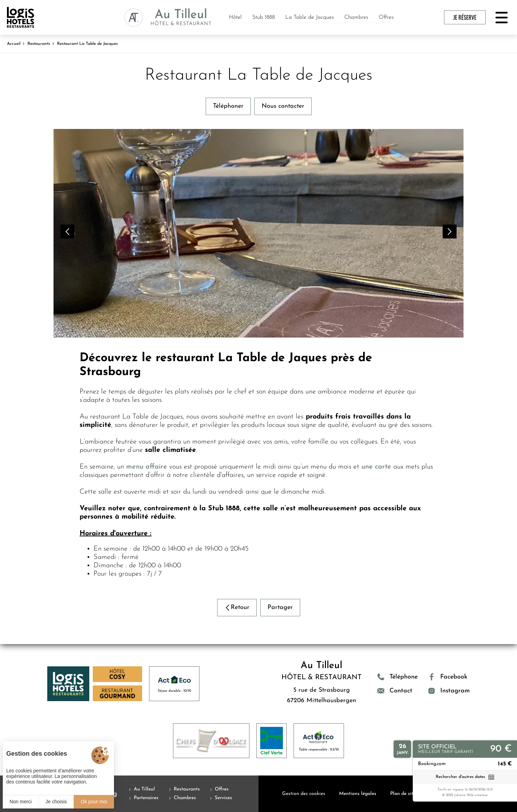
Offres (386, 17)
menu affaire (147, 467)
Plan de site (403, 794)
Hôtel (235, 17)
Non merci (20, 802)
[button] (67, 232)
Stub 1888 (264, 17)
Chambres (356, 17)
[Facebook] (449, 677)
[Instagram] (449, 691)
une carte (376, 467)
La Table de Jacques (310, 17)
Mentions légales (358, 794)
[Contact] (397, 691)
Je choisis (56, 802)
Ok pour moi (94, 802)
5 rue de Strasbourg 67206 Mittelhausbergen (322, 695)
